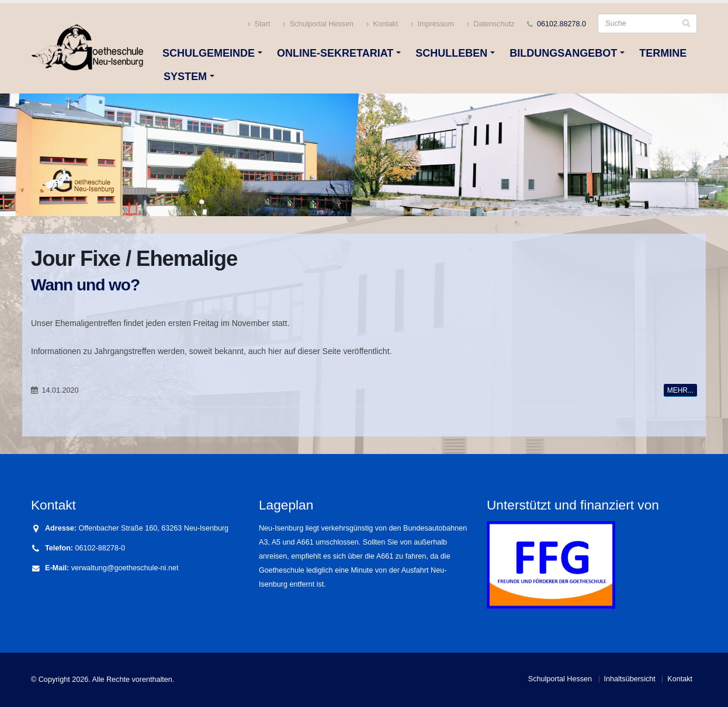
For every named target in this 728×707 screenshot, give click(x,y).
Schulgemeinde (209, 53)
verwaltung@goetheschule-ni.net (125, 568)
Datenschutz (491, 24)
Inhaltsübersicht (630, 679)
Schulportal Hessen (318, 24)
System (185, 77)
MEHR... (680, 390)
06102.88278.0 (561, 24)
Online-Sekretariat (335, 53)
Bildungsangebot (563, 53)
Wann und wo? (85, 285)
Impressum (432, 24)
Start (259, 24)
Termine (663, 53)
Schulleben (451, 53)
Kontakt (382, 24)
